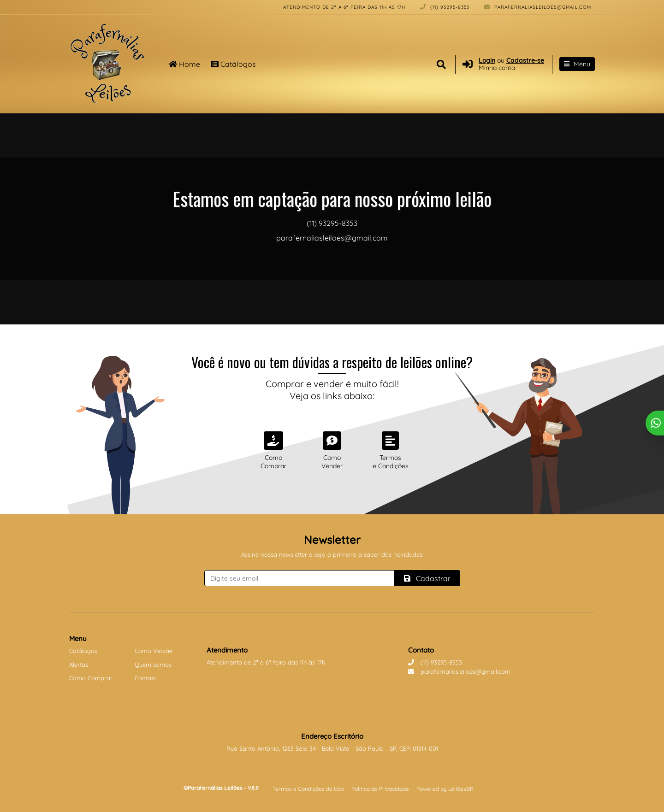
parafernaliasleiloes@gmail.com (538, 7)
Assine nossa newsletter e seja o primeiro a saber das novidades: (332, 554)
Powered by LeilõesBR (445, 789)
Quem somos (153, 665)
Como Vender (154, 651)
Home (184, 64)
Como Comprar (91, 678)
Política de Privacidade (380, 789)
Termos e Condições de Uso (308, 789)
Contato (146, 678)
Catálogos (234, 64)
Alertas (79, 665)
